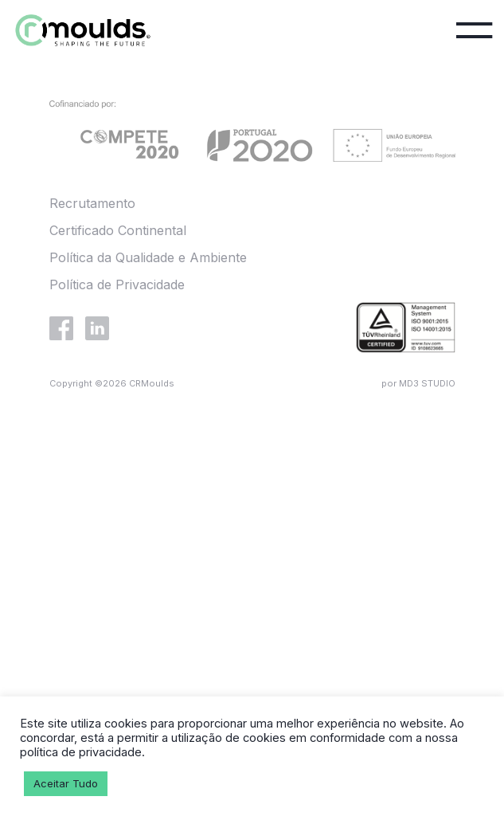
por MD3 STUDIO (418, 383)
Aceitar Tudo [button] (66, 783)
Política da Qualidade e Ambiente (148, 257)
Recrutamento (92, 203)
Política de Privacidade (117, 284)
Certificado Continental (118, 230)
